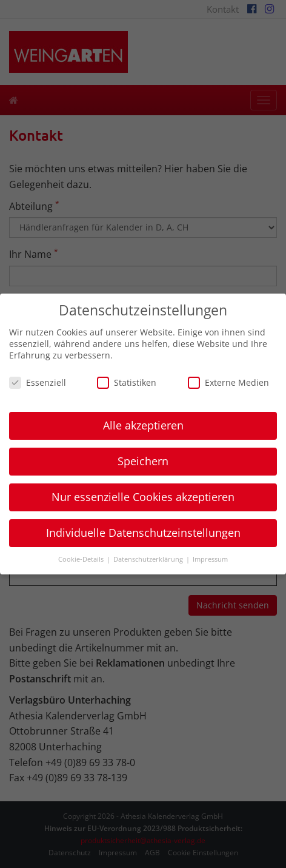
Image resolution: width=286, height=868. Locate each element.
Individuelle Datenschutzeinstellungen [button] (143, 533)
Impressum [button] (210, 559)
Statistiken (127, 382)
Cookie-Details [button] (82, 559)
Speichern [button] (143, 461)
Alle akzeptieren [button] (143, 425)
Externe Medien (228, 382)
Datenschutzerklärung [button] (149, 559)
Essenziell (38, 382)
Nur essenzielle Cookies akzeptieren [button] (143, 497)
